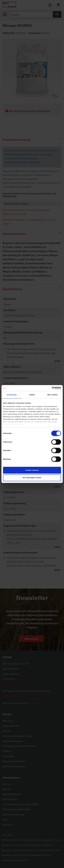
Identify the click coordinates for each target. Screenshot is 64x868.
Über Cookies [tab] (52, 395)
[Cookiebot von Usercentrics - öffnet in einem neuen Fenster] (46, 388)
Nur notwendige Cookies (32, 478)
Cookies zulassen (32, 470)
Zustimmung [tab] (12, 395)
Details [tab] (32, 395)
